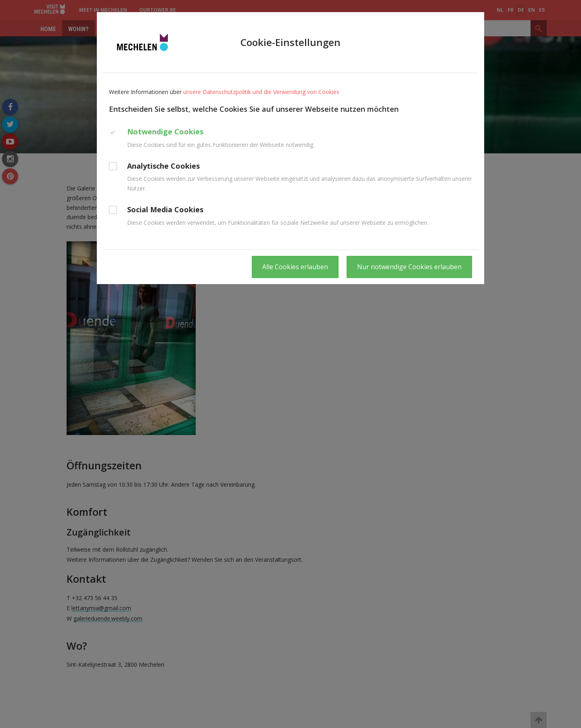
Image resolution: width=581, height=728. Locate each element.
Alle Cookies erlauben (295, 267)
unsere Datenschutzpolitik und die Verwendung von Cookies (261, 92)
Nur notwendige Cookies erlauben (409, 267)
